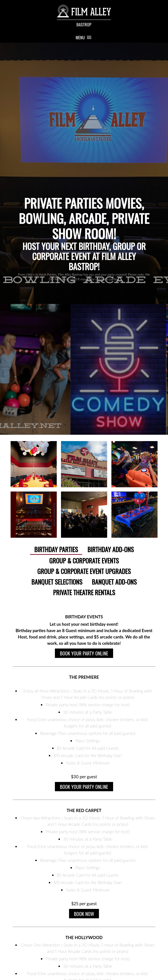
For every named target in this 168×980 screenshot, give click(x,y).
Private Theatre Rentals (84, 592)
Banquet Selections (57, 582)
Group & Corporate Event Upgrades (84, 571)
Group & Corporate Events (84, 561)
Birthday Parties (56, 549)
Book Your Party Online (84, 654)
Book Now (84, 916)
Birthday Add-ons (111, 549)
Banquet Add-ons (114, 582)
